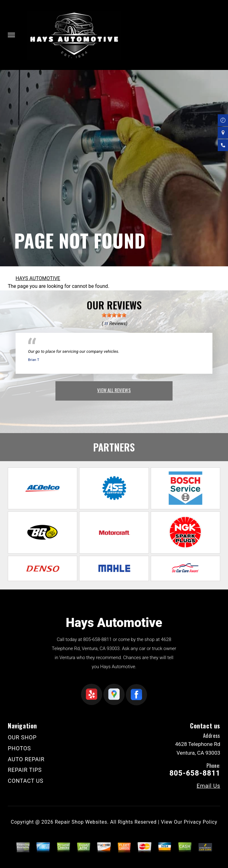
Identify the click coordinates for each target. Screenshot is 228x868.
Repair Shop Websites (81, 822)
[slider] (114, 315)
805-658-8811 (97, 639)
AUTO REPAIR (26, 759)
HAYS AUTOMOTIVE (38, 278)
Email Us (208, 786)
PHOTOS (19, 748)
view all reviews (114, 390)
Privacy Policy (200, 822)
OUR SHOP (22, 737)
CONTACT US (26, 781)
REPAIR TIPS (25, 770)
